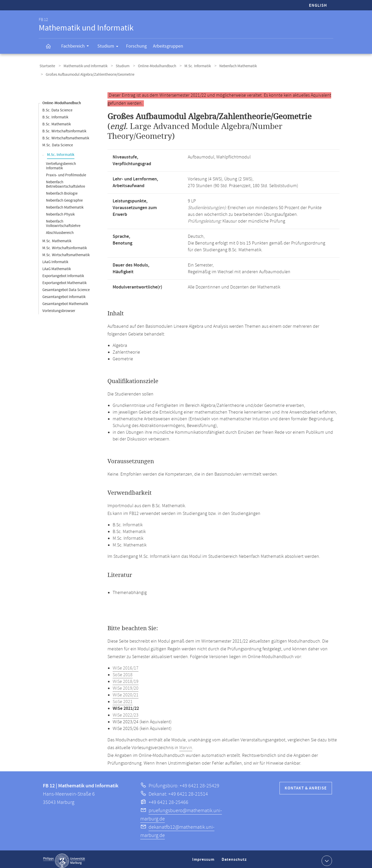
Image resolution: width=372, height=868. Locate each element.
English (318, 6)
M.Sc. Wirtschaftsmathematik (66, 252)
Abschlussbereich (60, 230)
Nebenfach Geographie (64, 197)
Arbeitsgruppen (168, 46)
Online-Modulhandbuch (150, 66)
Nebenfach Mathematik (226, 66)
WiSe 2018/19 (126, 679)
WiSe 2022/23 (126, 712)
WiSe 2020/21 (126, 692)
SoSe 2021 (123, 699)
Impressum (204, 859)
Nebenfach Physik (60, 211)
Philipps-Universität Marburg (64, 858)
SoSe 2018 (123, 672)
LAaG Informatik (55, 259)
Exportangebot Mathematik (64, 280)
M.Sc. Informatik (188, 66)
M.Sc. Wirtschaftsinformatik (65, 245)
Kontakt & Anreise (306, 785)
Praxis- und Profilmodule (66, 172)
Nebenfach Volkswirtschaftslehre (63, 220)
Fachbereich (77, 47)
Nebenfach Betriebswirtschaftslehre (65, 181)
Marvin (186, 745)
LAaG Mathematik (57, 266)
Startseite (47, 66)
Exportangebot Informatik (63, 273)
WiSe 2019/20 (126, 685)
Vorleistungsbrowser (59, 308)
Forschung (136, 46)
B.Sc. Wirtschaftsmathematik (66, 135)
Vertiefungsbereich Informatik (61, 163)
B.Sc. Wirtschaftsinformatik (64, 128)
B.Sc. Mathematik (57, 121)
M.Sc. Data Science (58, 142)
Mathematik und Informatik (82, 66)
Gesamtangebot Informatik (64, 294)
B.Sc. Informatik (55, 114)
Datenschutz (235, 859)
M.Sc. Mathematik (57, 238)
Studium (110, 47)
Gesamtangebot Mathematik (65, 301)
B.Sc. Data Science (57, 107)
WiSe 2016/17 (126, 665)
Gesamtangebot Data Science (66, 287)
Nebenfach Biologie (62, 190)
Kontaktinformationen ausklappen (326, 857)
